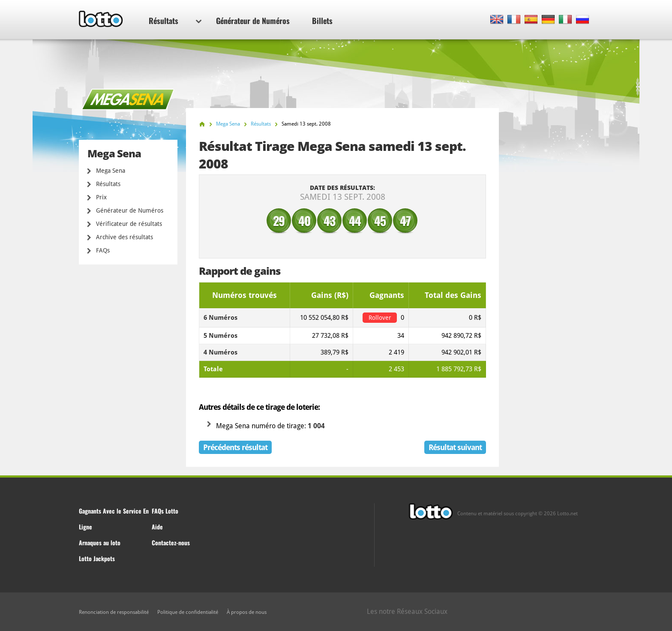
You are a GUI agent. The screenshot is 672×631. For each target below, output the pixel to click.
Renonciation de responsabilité (114, 612)
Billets (322, 21)
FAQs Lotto (165, 511)
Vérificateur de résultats (129, 224)
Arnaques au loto (100, 542)
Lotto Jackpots (97, 558)
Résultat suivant (455, 447)
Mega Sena (111, 171)
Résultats (175, 21)
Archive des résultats (124, 237)
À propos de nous (247, 612)
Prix (101, 197)
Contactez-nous (171, 542)
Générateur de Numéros (253, 21)
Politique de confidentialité (188, 612)
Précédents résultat (235, 447)
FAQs (103, 250)
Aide (157, 527)
